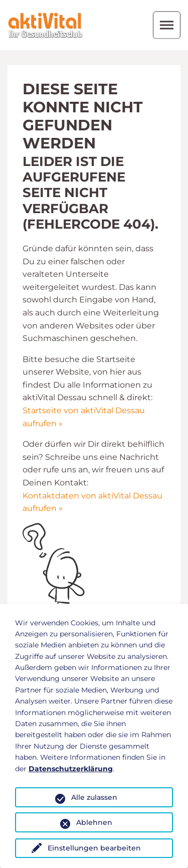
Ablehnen (94, 822)
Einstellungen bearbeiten (94, 848)
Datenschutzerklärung (71, 769)
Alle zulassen (94, 797)
